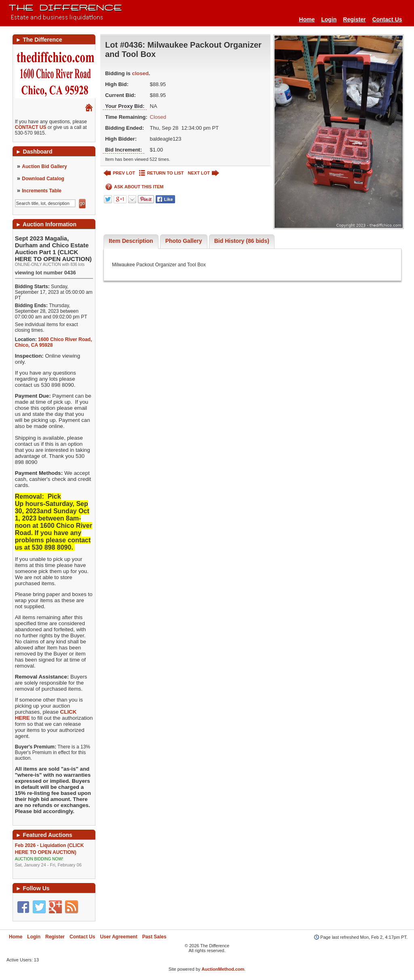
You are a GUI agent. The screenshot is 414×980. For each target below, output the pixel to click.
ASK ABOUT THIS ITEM (134, 187)
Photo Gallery (184, 241)
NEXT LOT (204, 173)
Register (355, 19)
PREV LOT (119, 173)
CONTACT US (31, 127)
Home (307, 19)
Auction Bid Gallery (44, 166)
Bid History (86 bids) (242, 241)
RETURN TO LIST (162, 173)
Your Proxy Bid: (125, 106)
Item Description (131, 241)
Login (329, 19)
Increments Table (42, 191)
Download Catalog (43, 179)
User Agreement (118, 937)
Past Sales (154, 937)
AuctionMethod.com (223, 969)
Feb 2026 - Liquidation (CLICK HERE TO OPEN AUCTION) (54, 855)
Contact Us (387, 19)
